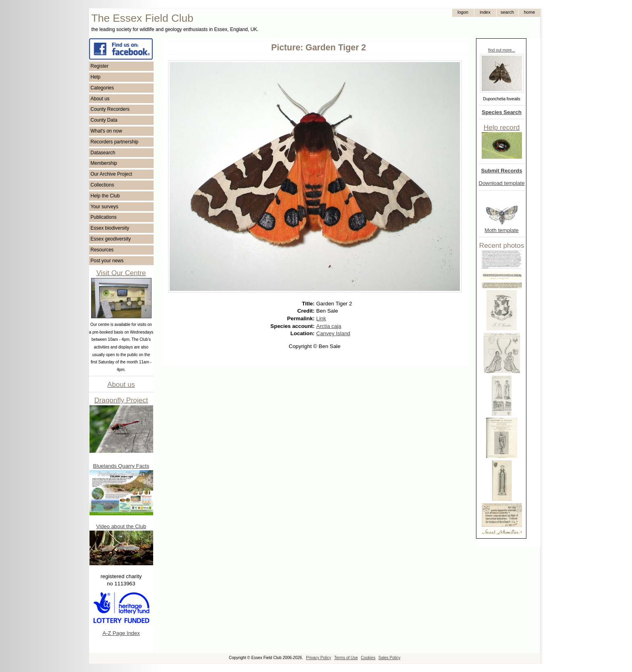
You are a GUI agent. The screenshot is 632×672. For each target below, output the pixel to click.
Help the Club (105, 196)
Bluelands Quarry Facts (121, 466)
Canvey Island (333, 333)
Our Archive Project (111, 174)
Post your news (107, 261)
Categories (102, 88)
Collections (103, 185)
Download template (502, 183)
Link (321, 318)
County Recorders (110, 109)
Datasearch (103, 153)
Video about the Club (121, 526)
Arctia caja (329, 326)
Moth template (501, 230)
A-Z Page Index (121, 633)
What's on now (106, 131)
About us (100, 99)
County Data (104, 120)
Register (100, 66)
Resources (102, 250)
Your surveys (105, 207)
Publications (104, 217)
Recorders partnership (115, 142)
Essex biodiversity (110, 228)
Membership (104, 163)
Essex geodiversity (111, 239)
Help (96, 77)
